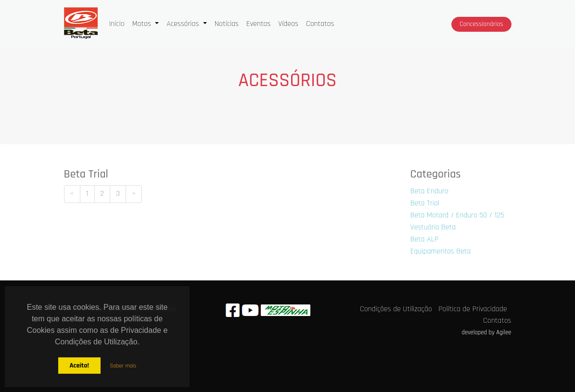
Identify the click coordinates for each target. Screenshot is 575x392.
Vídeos (288, 24)
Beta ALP (425, 239)
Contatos (320, 24)
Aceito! (79, 366)
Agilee (504, 332)
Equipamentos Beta (441, 251)
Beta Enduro (429, 191)
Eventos (258, 24)
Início (119, 23)
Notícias (227, 24)
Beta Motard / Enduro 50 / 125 (457, 215)
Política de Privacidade (473, 309)
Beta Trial (425, 203)
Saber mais (123, 366)
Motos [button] (143, 24)
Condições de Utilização (396, 309)
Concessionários (481, 24)
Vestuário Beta (433, 227)
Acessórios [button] (184, 24)
